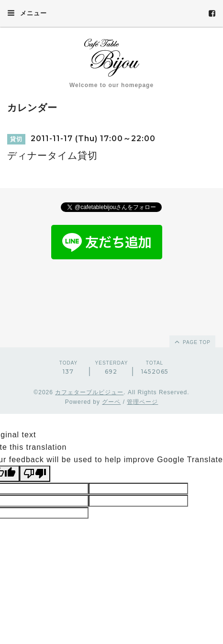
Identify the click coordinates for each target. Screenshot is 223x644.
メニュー (27, 13)
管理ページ (142, 402)
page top (192, 342)
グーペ (111, 402)
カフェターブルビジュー (89, 392)
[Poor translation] (35, 474)
